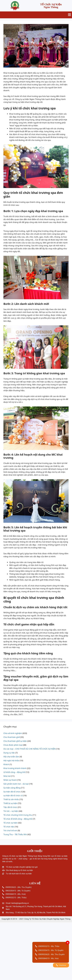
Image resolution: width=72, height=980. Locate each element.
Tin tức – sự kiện (11, 811)
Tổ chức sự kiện (10, 823)
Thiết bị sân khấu (11, 799)
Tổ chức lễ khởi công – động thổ (18, 819)
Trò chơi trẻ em (10, 830)
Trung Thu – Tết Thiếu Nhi (15, 834)
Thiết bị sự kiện (10, 803)
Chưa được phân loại (13, 745)
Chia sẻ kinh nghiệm (13, 733)
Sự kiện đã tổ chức (12, 792)
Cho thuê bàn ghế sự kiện (15, 741)
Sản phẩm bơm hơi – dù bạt (16, 784)
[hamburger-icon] (69, 15)
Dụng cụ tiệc (9, 753)
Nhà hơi (7, 776)
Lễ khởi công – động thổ (14, 772)
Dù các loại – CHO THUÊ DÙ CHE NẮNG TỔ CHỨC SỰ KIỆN (30, 749)
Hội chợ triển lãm (11, 757)
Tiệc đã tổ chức (10, 807)
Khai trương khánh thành (15, 768)
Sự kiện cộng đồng (12, 788)
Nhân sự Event (10, 780)
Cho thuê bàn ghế (12, 737)
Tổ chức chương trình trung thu (18, 815)
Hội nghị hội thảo (11, 760)
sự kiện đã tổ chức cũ (13, 795)
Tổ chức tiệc (9, 827)
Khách (6, 764)
